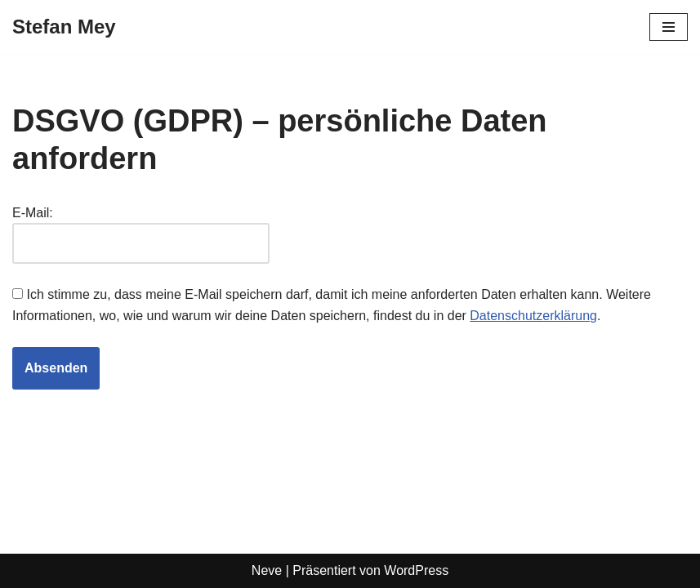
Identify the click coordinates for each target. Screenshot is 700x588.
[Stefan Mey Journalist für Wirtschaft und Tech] (64, 27)
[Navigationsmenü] (669, 27)
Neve (267, 570)
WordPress (416, 570)
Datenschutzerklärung (533, 316)
